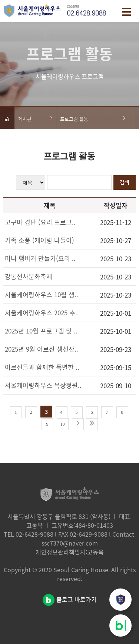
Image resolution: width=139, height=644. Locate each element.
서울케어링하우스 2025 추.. (42, 313)
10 (63, 424)
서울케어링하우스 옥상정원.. (43, 385)
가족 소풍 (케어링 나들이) (39, 240)
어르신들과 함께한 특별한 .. (42, 367)
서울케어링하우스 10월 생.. (42, 294)
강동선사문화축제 (29, 276)
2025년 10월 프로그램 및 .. (41, 331)
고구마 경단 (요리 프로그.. (40, 222)
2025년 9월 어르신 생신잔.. (42, 349)
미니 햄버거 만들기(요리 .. (40, 258)
